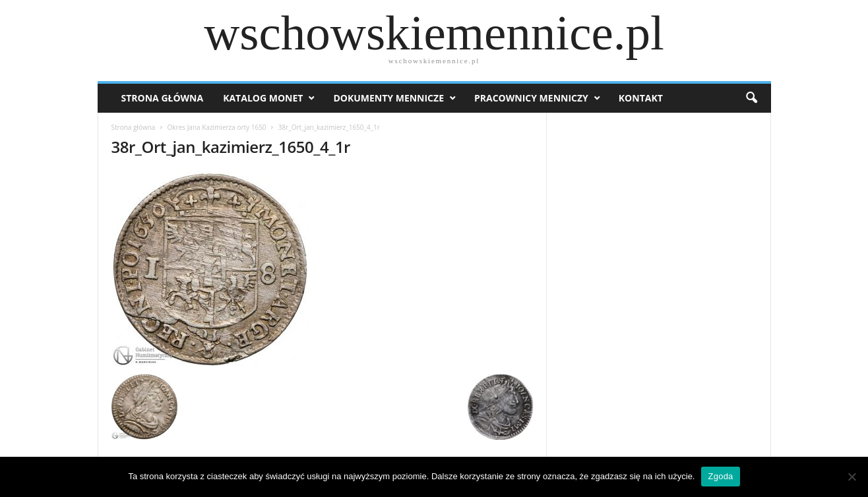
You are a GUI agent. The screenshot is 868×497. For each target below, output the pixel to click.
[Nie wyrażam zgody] (852, 477)
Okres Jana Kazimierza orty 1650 (217, 127)
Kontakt (641, 98)
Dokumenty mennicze (388, 98)
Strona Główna (163, 98)
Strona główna (134, 127)
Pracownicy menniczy (531, 98)
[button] (751, 98)
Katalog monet (263, 98)
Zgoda (720, 476)
